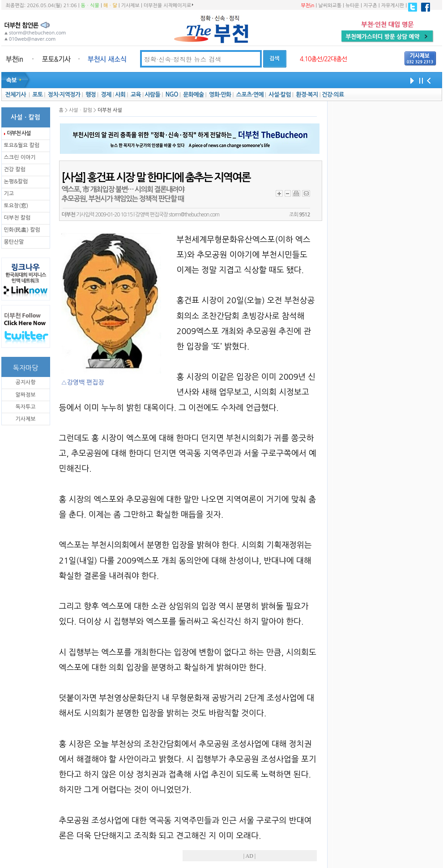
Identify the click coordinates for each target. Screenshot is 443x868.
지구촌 (370, 6)
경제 (106, 95)
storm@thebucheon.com (194, 215)
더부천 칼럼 (17, 218)
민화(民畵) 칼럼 (22, 230)
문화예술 (193, 95)
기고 (9, 194)
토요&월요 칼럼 (22, 145)
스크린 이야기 (20, 157)
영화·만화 (220, 95)
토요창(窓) (16, 206)
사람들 (152, 95)
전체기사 (15, 95)
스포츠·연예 (250, 95)
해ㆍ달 (110, 6)
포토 (37, 95)
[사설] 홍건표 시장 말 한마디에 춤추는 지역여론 (156, 178)
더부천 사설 (19, 133)
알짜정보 (25, 395)
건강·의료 (333, 95)
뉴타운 (352, 6)
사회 (120, 95)
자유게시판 (393, 6)
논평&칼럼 (16, 182)
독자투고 (25, 407)
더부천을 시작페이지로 (168, 5)
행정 (91, 95)
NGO (172, 95)
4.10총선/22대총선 (324, 59)
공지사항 (25, 382)
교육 (136, 95)
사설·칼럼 (279, 95)
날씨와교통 (330, 6)
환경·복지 (307, 95)
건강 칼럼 (15, 169)
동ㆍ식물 (90, 6)
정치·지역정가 (64, 95)
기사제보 (130, 6)
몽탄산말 (14, 242)
